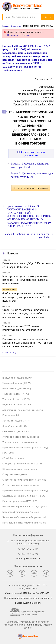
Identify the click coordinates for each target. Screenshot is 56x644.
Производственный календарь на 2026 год (25, 490)
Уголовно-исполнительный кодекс (21, 437)
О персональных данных (15, 474)
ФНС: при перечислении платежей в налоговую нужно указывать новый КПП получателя (26, 297)
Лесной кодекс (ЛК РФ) (14, 426)
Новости (12, 253)
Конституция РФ (11, 415)
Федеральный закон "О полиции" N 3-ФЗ (24, 496)
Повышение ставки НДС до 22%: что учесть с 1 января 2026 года (28, 265)
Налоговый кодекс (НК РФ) (17, 388)
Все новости (8, 353)
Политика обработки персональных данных (28, 598)
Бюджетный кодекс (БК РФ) (17, 404)
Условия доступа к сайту (28, 603)
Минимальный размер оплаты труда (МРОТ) (25, 506)
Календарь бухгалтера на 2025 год (21, 512)
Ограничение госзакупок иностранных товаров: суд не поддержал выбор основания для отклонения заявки (25, 313)
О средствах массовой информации (21, 485)
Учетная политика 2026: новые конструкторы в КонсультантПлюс (22, 328)
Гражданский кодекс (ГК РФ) (17, 378)
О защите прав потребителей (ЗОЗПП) (22, 464)
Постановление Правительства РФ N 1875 (24, 523)
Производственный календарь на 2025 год (25, 447)
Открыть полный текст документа (31, 188)
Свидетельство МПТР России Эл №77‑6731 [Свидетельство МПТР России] (28, 593)
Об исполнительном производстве (21, 469)
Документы (16, 26)
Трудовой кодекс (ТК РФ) (16, 394)
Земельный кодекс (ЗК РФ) (16, 421)
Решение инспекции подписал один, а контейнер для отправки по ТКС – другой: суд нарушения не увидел (27, 343)
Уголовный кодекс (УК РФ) (16, 399)
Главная (6, 26)
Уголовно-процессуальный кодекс (20, 442)
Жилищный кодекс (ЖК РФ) (17, 383)
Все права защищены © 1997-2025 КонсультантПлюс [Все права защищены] (28, 587)
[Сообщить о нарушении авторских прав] (28, 612)
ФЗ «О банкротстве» (13, 458)
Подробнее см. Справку (19, 35)
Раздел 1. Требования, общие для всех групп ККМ (27, 236)
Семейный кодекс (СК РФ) (16, 431)
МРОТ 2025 (8, 453)
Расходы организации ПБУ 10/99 (20, 501)
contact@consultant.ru (28, 558)
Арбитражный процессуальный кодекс (23, 410)
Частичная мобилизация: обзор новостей (24, 517)
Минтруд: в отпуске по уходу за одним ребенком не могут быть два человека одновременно (25, 280)
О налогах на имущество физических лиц (24, 480)
